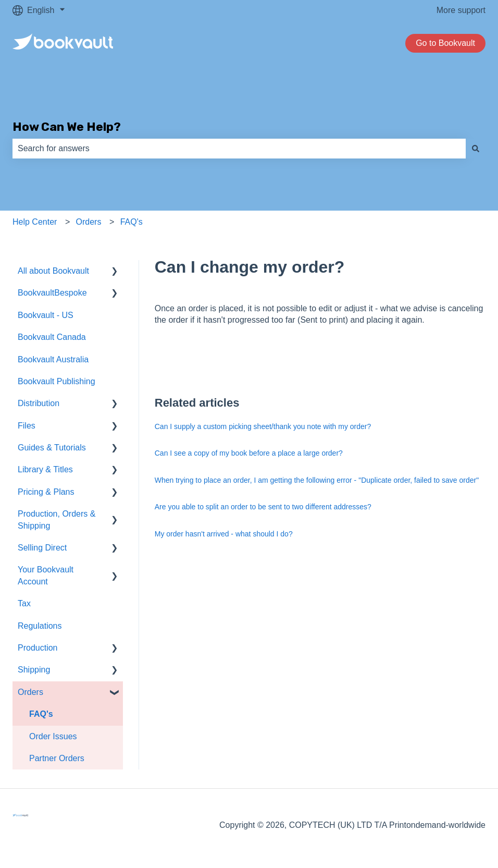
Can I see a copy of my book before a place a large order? (249, 453)
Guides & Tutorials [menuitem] (52, 448)
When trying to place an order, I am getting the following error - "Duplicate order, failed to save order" (317, 480)
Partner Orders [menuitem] (57, 758)
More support (461, 10)
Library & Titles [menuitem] (45, 469)
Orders (89, 222)
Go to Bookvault (445, 43)
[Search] (476, 149)
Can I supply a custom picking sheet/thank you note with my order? (263, 426)
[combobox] (239, 149)
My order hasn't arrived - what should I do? (224, 534)
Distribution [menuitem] (39, 403)
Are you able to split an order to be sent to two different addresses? (263, 507)
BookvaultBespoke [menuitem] (52, 293)
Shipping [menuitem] (34, 670)
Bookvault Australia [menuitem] (53, 359)
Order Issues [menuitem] (53, 736)
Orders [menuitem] (30, 692)
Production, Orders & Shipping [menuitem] (57, 519)
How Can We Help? (67, 127)
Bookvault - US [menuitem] (46, 315)
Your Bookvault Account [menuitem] (46, 575)
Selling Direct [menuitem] (42, 548)
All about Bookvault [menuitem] (53, 271)
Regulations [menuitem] (40, 626)
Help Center (35, 222)
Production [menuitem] (38, 648)
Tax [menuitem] (24, 603)
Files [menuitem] (27, 426)
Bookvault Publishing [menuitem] (57, 381)
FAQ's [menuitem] (41, 714)
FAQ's (132, 222)
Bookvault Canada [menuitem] (52, 337)
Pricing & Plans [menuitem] (46, 492)
